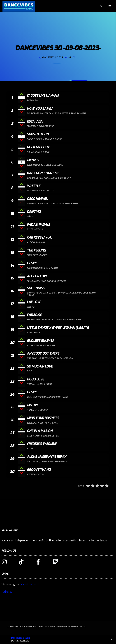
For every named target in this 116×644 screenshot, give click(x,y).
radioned (7, 592)
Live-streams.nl (29, 584)
